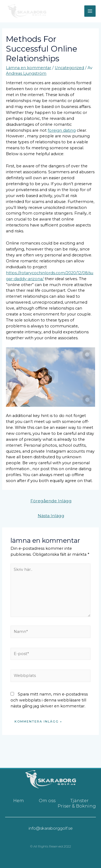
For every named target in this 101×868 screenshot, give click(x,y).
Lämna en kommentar (29, 68)
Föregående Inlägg (51, 501)
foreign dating (62, 130)
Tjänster (79, 801)
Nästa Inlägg (51, 516)
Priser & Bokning (77, 806)
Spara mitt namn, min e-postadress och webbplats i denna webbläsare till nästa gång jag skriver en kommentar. (49, 700)
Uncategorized (69, 68)
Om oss (47, 801)
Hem (19, 801)
